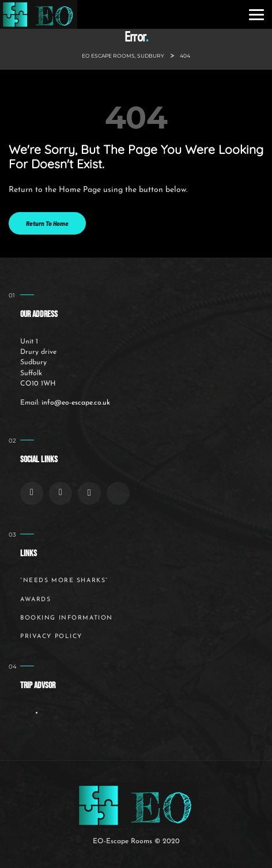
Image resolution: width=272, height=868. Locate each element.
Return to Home (47, 223)
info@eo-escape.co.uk (76, 403)
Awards (35, 600)
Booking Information (67, 618)
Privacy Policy (51, 637)
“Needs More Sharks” (64, 581)
